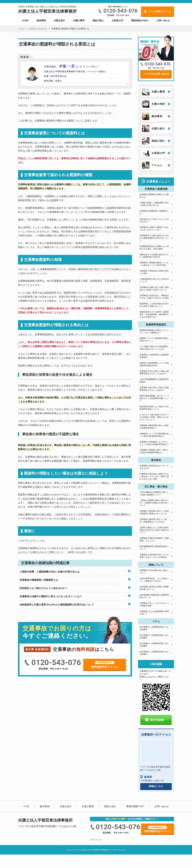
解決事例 (41, 21)
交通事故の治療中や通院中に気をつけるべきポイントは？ (51, 596)
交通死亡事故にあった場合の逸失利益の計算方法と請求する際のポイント (154, 530)
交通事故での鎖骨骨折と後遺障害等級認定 (154, 356)
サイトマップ (96, 840)
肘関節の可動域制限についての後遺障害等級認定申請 (154, 364)
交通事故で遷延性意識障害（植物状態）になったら (154, 539)
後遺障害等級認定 (156, 325)
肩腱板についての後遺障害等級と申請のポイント (154, 340)
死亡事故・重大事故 (156, 487)
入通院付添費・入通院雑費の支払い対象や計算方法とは (49, 572)
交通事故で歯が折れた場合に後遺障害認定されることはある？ (154, 389)
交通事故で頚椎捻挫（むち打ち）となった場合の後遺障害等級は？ (154, 443)
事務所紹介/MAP (140, 21)
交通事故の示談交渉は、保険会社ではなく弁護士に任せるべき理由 (154, 297)
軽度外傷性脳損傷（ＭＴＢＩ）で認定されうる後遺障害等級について (154, 398)
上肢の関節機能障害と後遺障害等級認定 (154, 381)
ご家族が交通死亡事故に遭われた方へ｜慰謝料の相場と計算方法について (154, 503)
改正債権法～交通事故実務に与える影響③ (154, 636)
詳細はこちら (156, 786)
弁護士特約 (158, 104)
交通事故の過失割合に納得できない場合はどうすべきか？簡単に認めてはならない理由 (154, 476)
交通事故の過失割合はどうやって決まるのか (154, 467)
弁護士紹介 (59, 21)
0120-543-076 (120, 11)
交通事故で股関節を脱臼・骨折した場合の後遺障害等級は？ (154, 451)
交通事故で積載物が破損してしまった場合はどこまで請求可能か (154, 264)
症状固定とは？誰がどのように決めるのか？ (43, 588)
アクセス (157, 165)
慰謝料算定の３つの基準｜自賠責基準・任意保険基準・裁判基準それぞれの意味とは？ (154, 314)
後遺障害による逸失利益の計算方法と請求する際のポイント (154, 305)
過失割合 (156, 460)
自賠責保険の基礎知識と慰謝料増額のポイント (154, 596)
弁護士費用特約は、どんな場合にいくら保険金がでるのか (154, 580)
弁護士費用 (79, 21)
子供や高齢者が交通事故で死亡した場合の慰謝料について (154, 493)
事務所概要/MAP (135, 806)
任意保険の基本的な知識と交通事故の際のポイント (154, 588)
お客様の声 (117, 21)
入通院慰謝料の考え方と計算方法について (154, 280)
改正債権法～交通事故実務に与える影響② (154, 645)
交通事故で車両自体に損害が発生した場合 (154, 272)
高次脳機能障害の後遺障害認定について (154, 548)
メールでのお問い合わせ (156, 74)
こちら (149, 677)
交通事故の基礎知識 (38, 29)
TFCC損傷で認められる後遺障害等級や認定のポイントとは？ (154, 348)
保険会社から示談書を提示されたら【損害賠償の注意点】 (154, 256)
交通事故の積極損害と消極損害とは (39, 580)
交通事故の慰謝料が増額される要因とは (154, 196)
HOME (25, 21)
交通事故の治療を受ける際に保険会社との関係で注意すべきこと (154, 289)
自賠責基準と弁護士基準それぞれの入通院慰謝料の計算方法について (57, 605)
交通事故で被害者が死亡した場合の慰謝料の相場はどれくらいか (154, 512)
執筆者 (25, 57)
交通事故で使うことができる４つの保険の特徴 (154, 604)
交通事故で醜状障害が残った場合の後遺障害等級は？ (154, 427)
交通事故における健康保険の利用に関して (154, 613)
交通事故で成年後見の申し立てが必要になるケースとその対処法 (154, 556)
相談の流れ (98, 21)
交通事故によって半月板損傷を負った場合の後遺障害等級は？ (154, 435)
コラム (156, 621)
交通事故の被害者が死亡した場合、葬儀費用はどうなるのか (153, 521)
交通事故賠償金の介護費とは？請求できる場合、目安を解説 (154, 248)
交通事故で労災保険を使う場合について (154, 572)
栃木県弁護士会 (59, 76)
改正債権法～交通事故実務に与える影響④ (154, 628)
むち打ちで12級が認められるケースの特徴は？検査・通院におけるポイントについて (154, 417)
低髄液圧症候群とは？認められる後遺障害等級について (154, 408)
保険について (156, 565)
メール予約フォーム (160, 12)
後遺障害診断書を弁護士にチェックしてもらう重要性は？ (154, 331)
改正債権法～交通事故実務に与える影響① (154, 653)
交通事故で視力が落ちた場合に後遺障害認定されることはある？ (154, 372)
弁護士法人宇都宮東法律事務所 (47, 11)
